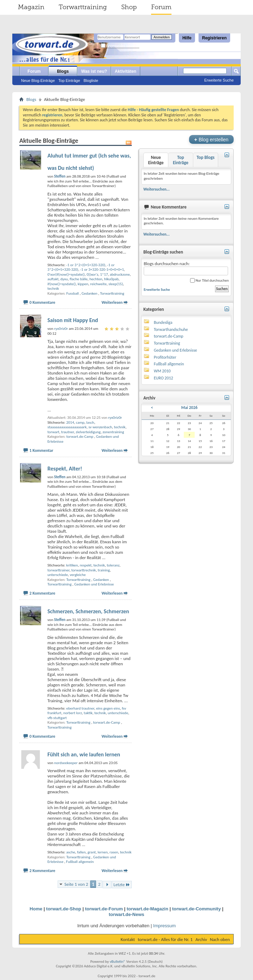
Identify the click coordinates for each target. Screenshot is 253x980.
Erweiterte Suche (219, 80)
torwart (53, 432)
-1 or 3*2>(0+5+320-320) (86, 265)
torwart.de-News (126, 914)
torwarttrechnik (84, 570)
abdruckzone (120, 274)
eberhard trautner (80, 708)
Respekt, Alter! (65, 469)
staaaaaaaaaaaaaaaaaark (67, 427)
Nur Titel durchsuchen (209, 280)
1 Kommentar (41, 450)
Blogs (63, 71)
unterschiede (58, 575)
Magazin (31, 7)
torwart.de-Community (197, 909)
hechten (96, 279)
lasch (90, 422)
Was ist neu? (94, 71)
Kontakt (128, 939)
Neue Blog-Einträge (38, 81)
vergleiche (78, 575)
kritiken (72, 565)
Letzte (122, 885)
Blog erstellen (211, 139)
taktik (88, 713)
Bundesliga (163, 322)
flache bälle (79, 279)
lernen (103, 852)
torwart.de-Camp (80, 437)
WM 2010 (162, 371)
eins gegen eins (108, 708)
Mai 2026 (189, 408)
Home (36, 909)
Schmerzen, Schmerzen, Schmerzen (88, 611)
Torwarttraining (83, 7)
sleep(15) (116, 284)
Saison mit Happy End (73, 320)
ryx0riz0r (115, 418)
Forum (161, 7)
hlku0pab (111, 279)
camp (80, 422)
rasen (114, 852)
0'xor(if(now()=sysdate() (66, 274)
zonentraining (113, 432)
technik (53, 289)
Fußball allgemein (80, 862)
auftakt (53, 279)
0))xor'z (92, 274)
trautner (67, 432)
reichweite (99, 284)
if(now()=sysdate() (62, 284)
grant (92, 852)
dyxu (64, 279)
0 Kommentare (43, 302)
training (104, 570)
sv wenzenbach (100, 427)
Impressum (164, 926)
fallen (81, 852)
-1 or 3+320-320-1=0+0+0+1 (102, 270)
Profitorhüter (165, 357)
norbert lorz (73, 713)
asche (70, 852)
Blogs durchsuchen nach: (186, 268)
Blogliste (91, 81)
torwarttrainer (59, 570)
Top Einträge (69, 81)
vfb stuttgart (57, 718)
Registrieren (214, 38)
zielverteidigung (88, 432)
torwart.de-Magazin (147, 909)
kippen (83, 284)
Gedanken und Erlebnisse (94, 584)
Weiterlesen (112, 302)
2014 (70, 422)
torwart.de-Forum (104, 909)
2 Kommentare (43, 593)
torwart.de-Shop (64, 909)
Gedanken (89, 293)
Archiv (201, 939)
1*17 (104, 274)
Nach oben (220, 939)
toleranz (113, 565)
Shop (129, 7)
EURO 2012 (164, 378)
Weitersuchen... (157, 189)
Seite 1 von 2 (76, 884)
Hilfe (187, 38)
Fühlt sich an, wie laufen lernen (84, 754)
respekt (86, 565)
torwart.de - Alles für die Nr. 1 (165, 939)
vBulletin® (118, 962)
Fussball (73, 293)
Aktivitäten (126, 71)
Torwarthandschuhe (171, 329)
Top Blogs (205, 157)
